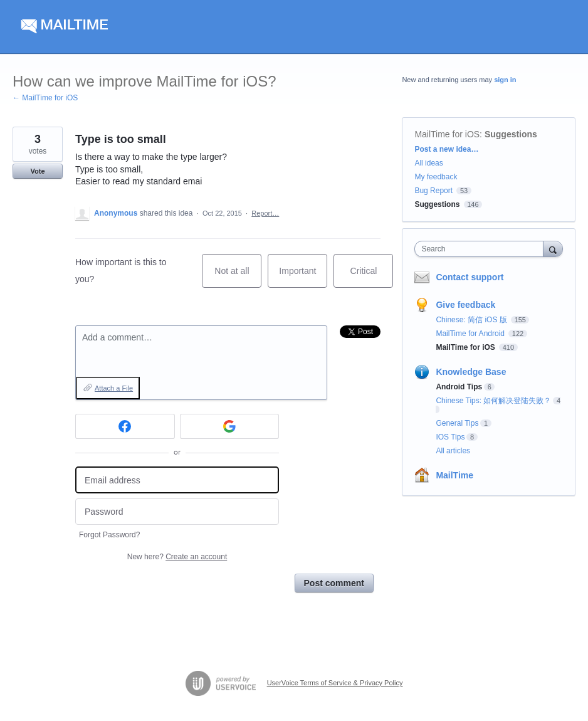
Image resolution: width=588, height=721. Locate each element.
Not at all (238, 277)
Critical (372, 277)
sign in (505, 80)
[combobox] (481, 249)
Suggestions (511, 134)
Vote (37, 171)
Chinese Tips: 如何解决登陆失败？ (493, 401)
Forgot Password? (109, 535)
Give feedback (465, 305)
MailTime (454, 475)
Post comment (334, 583)
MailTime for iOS (447, 134)
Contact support (470, 277)
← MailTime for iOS (45, 98)
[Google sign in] (230, 426)
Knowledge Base (471, 372)
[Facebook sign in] (125, 426)
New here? (177, 557)
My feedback (436, 177)
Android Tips (459, 387)
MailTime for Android (471, 334)
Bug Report (433, 191)
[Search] (553, 249)
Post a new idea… (446, 149)
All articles (453, 451)
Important (303, 277)
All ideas (428, 163)
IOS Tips (450, 437)
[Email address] (177, 480)
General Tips (457, 423)
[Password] (177, 512)
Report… (265, 213)
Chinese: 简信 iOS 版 (472, 320)
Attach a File (114, 388)
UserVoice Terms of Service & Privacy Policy (335, 683)
